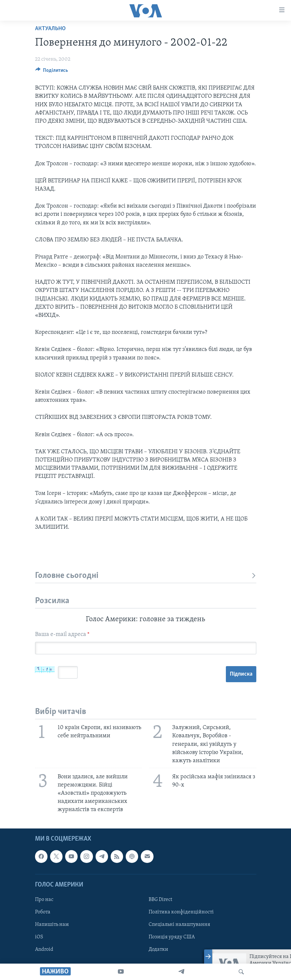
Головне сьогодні (146, 576)
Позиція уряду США (172, 937)
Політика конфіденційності (181, 912)
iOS (39, 937)
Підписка (241, 674)
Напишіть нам (52, 925)
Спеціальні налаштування (179, 925)
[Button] (52, 72)
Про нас (44, 900)
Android (44, 949)
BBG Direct (160, 900)
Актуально (50, 29)
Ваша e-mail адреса (62, 634)
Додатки (158, 949)
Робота (43, 912)
